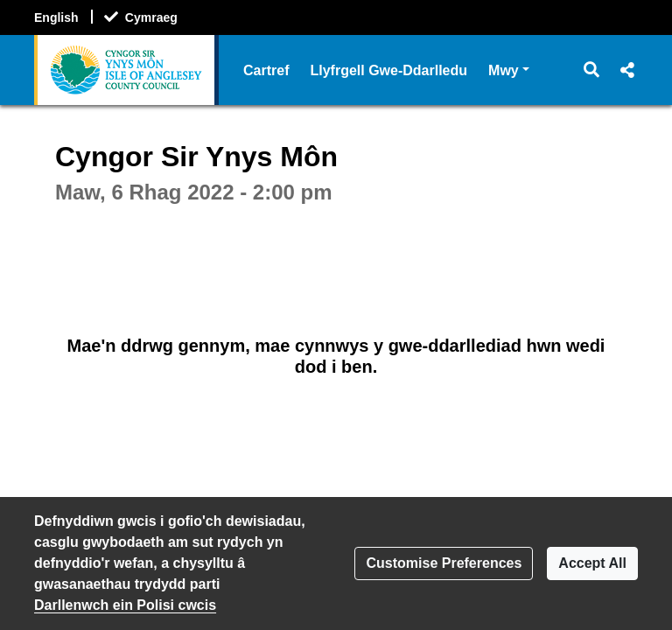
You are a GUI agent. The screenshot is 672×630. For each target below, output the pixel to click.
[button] (592, 70)
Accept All (592, 563)
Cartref (266, 70)
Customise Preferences (444, 563)
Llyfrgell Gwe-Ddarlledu (388, 70)
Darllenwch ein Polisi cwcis (125, 605)
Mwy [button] (509, 69)
